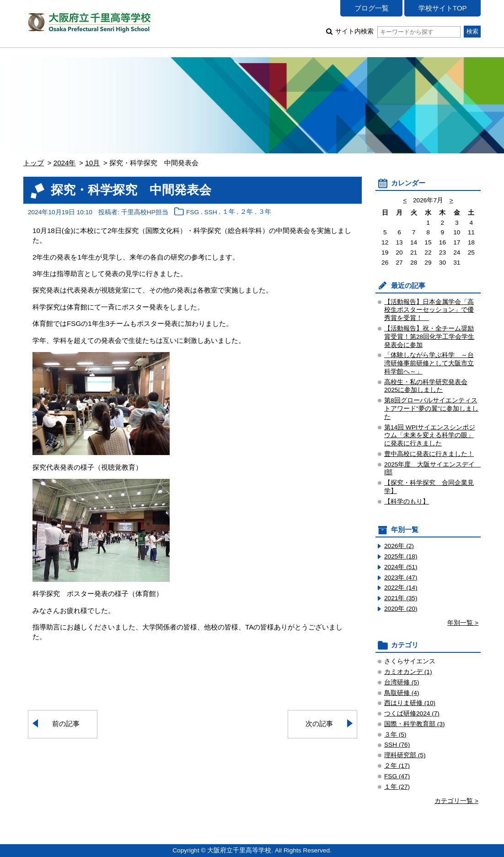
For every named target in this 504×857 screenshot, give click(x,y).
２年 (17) (397, 766)
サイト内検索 (398, 31)
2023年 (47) (401, 578)
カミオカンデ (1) (408, 672)
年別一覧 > (463, 623)
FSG (193, 212)
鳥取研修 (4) (402, 693)
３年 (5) (395, 735)
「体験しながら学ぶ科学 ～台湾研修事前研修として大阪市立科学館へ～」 (429, 363)
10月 (92, 163)
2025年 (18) (401, 556)
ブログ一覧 (372, 8)
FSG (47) (397, 776)
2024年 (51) (401, 567)
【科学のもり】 (407, 502)
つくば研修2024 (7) (412, 713)
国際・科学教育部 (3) (415, 724)
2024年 (65, 163)
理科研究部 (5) (405, 755)
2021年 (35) (401, 598)
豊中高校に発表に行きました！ (429, 454)
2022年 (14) (401, 588)
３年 (265, 212)
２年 (247, 212)
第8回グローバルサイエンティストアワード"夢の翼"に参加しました (431, 409)
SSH (211, 212)
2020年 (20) (401, 609)
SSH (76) (397, 745)
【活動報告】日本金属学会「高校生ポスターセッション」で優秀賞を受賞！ (429, 310)
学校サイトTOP (443, 8)
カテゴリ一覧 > (456, 801)
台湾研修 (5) (402, 682)
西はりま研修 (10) (410, 703)
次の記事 (319, 724)
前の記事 (66, 724)
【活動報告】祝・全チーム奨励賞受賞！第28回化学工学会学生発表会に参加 (429, 337)
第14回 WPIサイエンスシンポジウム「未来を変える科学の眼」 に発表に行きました (430, 436)
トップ (34, 163)
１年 (229, 212)
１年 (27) (397, 787)
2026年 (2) (399, 546)
